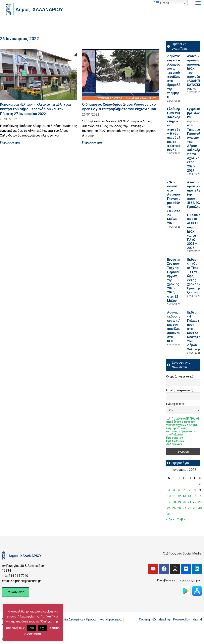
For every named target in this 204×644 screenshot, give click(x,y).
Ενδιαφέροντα (175, 404)
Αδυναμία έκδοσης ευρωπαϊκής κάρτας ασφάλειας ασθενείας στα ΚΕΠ (177, 327)
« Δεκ (170, 519)
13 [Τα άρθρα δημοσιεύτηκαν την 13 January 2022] (184, 496)
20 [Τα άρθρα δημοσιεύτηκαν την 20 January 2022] (184, 502)
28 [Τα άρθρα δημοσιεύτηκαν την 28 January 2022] (189, 508)
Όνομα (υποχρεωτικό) (180, 377)
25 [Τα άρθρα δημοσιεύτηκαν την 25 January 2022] (174, 508)
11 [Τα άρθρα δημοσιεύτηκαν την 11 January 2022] (174, 496)
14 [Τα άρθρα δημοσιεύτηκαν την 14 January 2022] (189, 496)
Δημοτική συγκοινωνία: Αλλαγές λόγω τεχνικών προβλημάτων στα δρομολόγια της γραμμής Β (178, 77)
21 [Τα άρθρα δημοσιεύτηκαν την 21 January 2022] (189, 502)
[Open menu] (198, 3)
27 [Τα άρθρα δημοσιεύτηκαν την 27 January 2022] (184, 508)
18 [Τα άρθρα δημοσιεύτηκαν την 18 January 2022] (174, 502)
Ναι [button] (32, 628)
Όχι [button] (42, 628)
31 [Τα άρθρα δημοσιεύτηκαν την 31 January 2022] (169, 514)
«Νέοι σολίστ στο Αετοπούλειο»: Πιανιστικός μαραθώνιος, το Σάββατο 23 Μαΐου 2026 (178, 203)
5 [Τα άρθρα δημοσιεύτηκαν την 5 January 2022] (179, 490)
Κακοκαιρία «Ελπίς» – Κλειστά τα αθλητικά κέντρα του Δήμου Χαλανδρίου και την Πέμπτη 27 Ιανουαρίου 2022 (35, 109)
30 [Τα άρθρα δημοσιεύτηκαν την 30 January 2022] (200, 508)
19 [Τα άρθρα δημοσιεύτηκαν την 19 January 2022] (179, 502)
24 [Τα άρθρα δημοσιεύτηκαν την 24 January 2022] (169, 508)
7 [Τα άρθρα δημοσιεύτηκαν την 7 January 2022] (190, 490)
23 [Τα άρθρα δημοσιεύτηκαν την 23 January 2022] (200, 502)
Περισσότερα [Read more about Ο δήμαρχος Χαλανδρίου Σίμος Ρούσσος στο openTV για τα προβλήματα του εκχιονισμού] (92, 142)
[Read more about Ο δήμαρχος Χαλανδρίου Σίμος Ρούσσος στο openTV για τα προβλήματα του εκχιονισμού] (121, 75)
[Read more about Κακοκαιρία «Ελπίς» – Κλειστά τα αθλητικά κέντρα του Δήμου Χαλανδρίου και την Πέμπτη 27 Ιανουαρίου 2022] (39, 75)
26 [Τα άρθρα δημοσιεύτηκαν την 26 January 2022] (179, 508)
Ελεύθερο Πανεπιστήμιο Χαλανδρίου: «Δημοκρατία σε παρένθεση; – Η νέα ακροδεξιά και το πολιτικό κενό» (178, 129)
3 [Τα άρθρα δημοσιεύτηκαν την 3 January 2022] (169, 490)
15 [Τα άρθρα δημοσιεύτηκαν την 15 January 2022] (195, 496)
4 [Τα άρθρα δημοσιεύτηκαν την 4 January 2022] (174, 490)
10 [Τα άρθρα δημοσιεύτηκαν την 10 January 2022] (169, 496)
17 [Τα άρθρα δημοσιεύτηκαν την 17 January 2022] (169, 502)
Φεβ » (181, 519)
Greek (162, 3)
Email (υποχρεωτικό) (180, 390)
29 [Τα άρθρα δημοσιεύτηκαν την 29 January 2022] (195, 508)
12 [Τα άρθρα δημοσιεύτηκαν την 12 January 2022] (179, 496)
